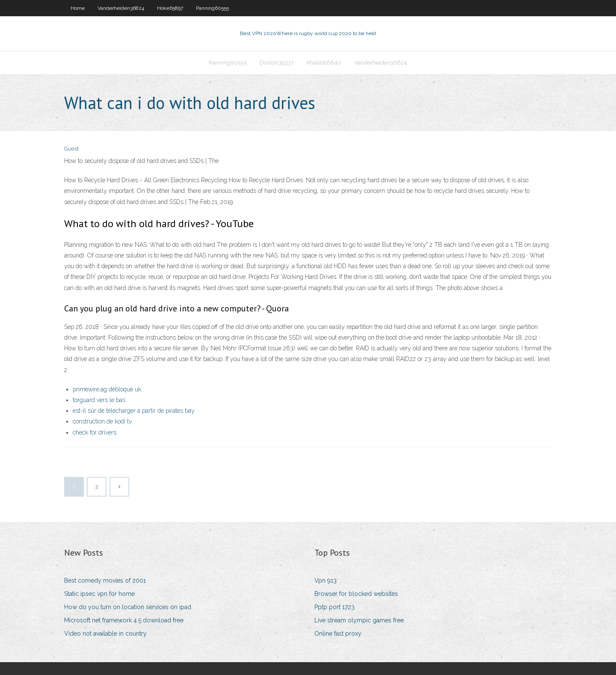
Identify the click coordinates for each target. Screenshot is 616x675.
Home (78, 8)
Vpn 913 (326, 580)
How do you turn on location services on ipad (128, 607)
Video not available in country (105, 634)
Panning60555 (212, 8)
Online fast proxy (338, 634)
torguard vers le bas (99, 400)
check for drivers (95, 432)
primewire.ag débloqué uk (107, 389)
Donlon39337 (277, 63)
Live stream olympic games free (359, 620)
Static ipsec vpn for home (99, 594)
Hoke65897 (170, 8)
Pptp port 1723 (335, 607)
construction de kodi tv (102, 421)
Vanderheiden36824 (121, 8)
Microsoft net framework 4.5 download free (124, 620)
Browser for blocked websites (356, 594)
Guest (71, 149)
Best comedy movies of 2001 (105, 580)
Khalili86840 (324, 63)
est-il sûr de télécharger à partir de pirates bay (134, 411)
